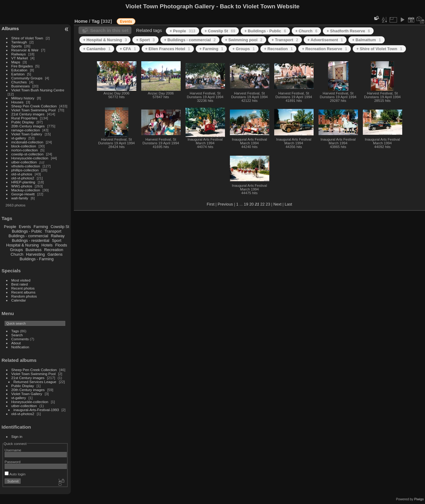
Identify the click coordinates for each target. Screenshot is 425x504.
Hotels (47, 245)
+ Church (307, 31)
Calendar (19, 300)
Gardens (55, 254)
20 (251, 204)
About (16, 343)
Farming (41, 227)
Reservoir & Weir (25, 50)
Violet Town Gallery (27, 134)
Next (277, 204)
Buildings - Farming (37, 259)
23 (268, 204)
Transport (53, 231)
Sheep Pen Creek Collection (34, 106)
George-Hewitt (23, 194)
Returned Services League (35, 382)
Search (17, 335)
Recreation (54, 250)
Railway (58, 236)
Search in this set (109, 30)
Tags (15, 331)
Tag (96, 21)
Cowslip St (60, 227)
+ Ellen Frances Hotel (168, 49)
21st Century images (28, 114)
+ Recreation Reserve (325, 49)
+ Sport (145, 40)
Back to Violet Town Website (260, 6)
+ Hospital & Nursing (105, 40)
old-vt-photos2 (23, 178)
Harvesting (35, 254)
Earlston (18, 74)
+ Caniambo (97, 49)
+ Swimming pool (244, 40)
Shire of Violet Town (27, 38)
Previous (225, 204)
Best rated (20, 284)
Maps (16, 62)
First (211, 204)
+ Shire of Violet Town (379, 49)
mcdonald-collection (27, 142)
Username (13, 450)
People (10, 227)
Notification (20, 347)
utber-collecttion (24, 162)
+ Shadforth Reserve (348, 31)
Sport (57, 240)
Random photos (24, 296)
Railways (19, 54)
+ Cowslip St (220, 31)
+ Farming (211, 49)
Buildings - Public (27, 231)
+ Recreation (278, 49)
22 (263, 204)
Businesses (21, 86)
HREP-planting (23, 182)
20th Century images (28, 126)
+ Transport (285, 40)
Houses (18, 102)
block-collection (24, 146)
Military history (23, 98)
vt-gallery (19, 138)
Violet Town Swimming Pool (34, 110)
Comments (20, 339)
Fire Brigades (22, 66)
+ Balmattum (366, 40)
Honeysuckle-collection (30, 158)
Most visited (21, 280)
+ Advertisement (325, 40)
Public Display (23, 122)
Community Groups (27, 78)
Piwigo (419, 499)
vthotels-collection (26, 166)
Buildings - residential (31, 240)
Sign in (17, 436)
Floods (61, 245)
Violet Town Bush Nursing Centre (38, 90)
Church (17, 254)
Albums (10, 28)
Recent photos (23, 288)
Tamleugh (19, 42)
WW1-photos (22, 186)
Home (81, 21)
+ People (182, 31)
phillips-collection (25, 170)
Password (13, 462)
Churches (19, 82)
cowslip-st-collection (28, 154)
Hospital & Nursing (22, 245)
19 (246, 204)
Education (19, 70)
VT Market (20, 58)
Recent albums (23, 292)
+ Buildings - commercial (190, 40)
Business (34, 250)
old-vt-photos (22, 174)
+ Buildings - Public (265, 31)
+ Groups (244, 49)
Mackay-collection (26, 190)
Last (288, 204)
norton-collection (25, 150)
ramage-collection (26, 130)
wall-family (20, 198)
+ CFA (128, 49)
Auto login (15, 474)
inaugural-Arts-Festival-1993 (36, 410)
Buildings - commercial (28, 236)
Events (25, 227)
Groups (16, 250)
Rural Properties (24, 118)
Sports (17, 46)
